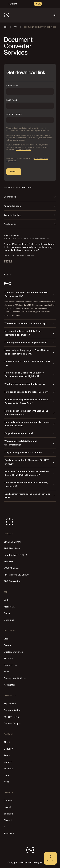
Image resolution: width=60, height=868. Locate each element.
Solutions (9, 620)
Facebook (9, 834)
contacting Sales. (24, 150)
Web (6, 600)
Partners (8, 769)
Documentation (12, 710)
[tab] (4, 274)
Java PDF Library (12, 542)
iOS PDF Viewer (12, 568)
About (7, 742)
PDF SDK (9, 562)
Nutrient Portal (12, 717)
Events (7, 645)
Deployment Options (15, 678)
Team (7, 755)
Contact (8, 801)
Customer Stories (13, 652)
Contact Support (13, 723)
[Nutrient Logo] (7, 15)
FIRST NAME (12, 86)
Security (8, 749)
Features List (11, 665)
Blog (6, 639)
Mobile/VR (9, 607)
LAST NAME (12, 100)
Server (7, 613)
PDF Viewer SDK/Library (16, 575)
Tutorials (9, 659)
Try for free (10, 704)
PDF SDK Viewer (12, 548)
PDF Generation (12, 581)
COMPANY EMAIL (14, 114)
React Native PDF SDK (15, 555)
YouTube (8, 814)
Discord (8, 820)
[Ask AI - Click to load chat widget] (50, 858)
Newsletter (10, 685)
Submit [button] (14, 172)
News (7, 672)
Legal (7, 775)
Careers (8, 762)
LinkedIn (8, 807)
